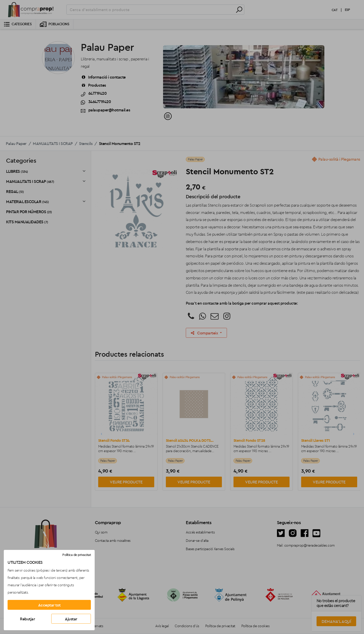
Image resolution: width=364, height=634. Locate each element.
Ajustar (71, 619)
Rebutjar (27, 619)
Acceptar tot (49, 605)
